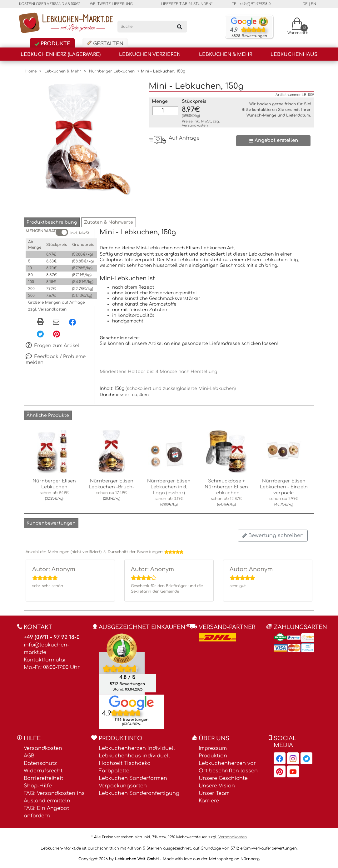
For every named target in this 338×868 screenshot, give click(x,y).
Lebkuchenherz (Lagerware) (61, 55)
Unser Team (214, 793)
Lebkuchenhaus (294, 55)
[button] (52, 222)
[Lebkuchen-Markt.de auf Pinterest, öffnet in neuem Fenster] (280, 771)
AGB (29, 756)
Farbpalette (114, 771)
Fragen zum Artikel (52, 346)
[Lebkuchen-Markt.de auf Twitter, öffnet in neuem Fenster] (306, 758)
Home (31, 71)
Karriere (209, 801)
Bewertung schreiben (273, 536)
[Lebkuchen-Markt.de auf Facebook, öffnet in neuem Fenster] (280, 758)
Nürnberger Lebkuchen (112, 71)
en (313, 4)
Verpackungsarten (123, 786)
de (305, 4)
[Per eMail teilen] (56, 322)
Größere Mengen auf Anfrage (56, 302)
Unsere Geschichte (223, 778)
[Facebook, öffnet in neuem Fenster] (72, 322)
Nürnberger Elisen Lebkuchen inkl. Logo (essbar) (169, 487)
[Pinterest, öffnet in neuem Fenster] (57, 334)
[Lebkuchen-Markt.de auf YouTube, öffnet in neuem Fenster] (293, 771)
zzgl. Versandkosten (47, 309)
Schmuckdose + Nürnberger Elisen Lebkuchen (226, 487)
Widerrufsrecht (43, 771)
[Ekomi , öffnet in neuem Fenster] (122, 664)
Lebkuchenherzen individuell (137, 748)
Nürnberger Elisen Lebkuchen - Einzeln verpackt (284, 487)
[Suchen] (180, 27)
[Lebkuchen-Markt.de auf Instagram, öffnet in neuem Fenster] (293, 758)
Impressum (213, 748)
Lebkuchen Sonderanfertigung (139, 793)
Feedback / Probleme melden (56, 359)
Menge (160, 101)
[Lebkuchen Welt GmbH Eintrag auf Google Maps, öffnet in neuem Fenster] (132, 702)
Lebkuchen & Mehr (226, 55)
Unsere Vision (217, 786)
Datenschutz (40, 763)
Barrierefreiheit (43, 778)
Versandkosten (195, 125)
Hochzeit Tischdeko (125, 763)
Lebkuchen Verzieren (150, 55)
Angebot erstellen (273, 140)
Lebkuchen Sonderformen (133, 778)
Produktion (213, 756)
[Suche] (152, 27)
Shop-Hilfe (38, 786)
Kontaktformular (45, 660)
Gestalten (105, 44)
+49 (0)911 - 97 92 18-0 (52, 637)
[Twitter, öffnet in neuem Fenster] (40, 334)
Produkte (52, 44)
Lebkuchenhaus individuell (134, 756)
